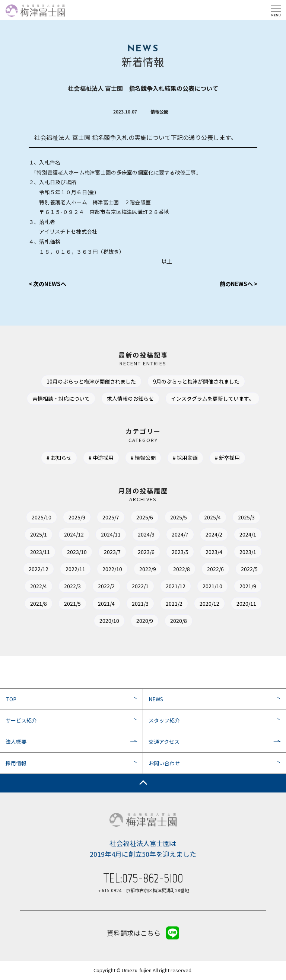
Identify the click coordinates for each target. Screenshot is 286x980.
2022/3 (72, 586)
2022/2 (106, 586)
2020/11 (246, 603)
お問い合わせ (164, 763)
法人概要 (16, 742)
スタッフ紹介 (164, 720)
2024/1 (248, 534)
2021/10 (212, 586)
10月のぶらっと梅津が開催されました (91, 381)
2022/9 (148, 569)
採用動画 (187, 458)
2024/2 (214, 534)
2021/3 (140, 603)
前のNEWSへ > (239, 284)
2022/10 (112, 569)
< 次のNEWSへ (47, 284)
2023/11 (40, 552)
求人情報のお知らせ (130, 398)
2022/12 (39, 569)
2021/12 (176, 586)
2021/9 (248, 586)
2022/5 (249, 569)
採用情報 (16, 763)
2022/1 (140, 586)
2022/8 (182, 569)
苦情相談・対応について (61, 398)
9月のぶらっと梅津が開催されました (196, 381)
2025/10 (42, 517)
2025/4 (212, 517)
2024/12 (74, 534)
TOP (11, 699)
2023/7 (112, 552)
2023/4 (214, 552)
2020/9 (145, 621)
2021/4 (106, 603)
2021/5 (72, 603)
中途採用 (103, 458)
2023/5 (180, 552)
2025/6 (145, 517)
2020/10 (109, 621)
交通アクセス (164, 742)
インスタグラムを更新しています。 (212, 398)
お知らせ (61, 458)
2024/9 (146, 534)
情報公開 (145, 458)
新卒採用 (229, 458)
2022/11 (75, 569)
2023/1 (248, 552)
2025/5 (179, 517)
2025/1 (39, 534)
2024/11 (111, 534)
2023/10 (77, 552)
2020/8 (179, 621)
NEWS (156, 699)
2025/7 (111, 517)
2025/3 (246, 517)
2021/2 (174, 603)
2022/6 (215, 569)
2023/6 (146, 552)
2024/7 (180, 534)
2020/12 (209, 603)
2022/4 (39, 586)
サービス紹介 (21, 720)
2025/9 (77, 517)
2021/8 (39, 603)
